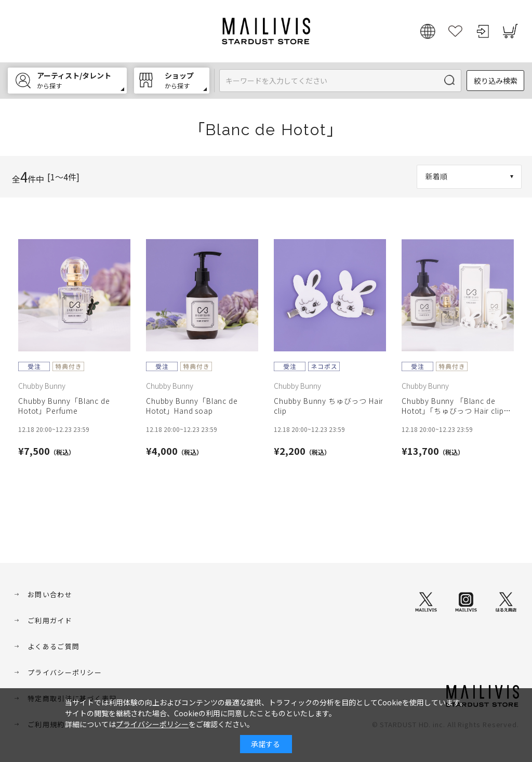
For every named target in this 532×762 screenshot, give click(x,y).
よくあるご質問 (54, 646)
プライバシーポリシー (65, 672)
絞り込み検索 (496, 81)
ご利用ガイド (50, 620)
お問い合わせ (50, 594)
